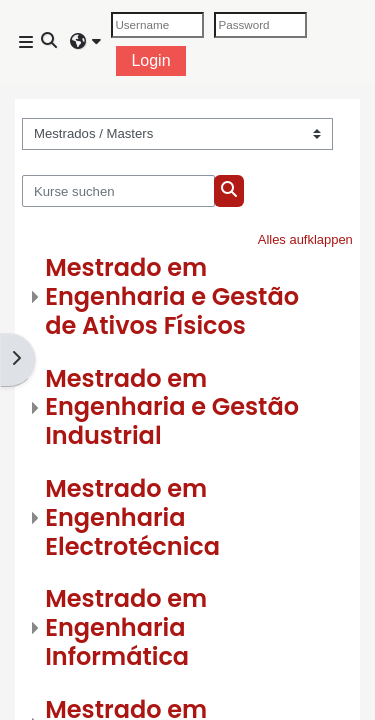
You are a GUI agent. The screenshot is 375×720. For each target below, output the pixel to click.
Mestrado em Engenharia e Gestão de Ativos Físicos (172, 296)
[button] (50, 42)
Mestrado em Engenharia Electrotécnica (132, 517)
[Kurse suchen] (118, 191)
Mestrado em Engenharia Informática (126, 627)
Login (150, 60)
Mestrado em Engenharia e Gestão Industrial (172, 407)
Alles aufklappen (305, 239)
